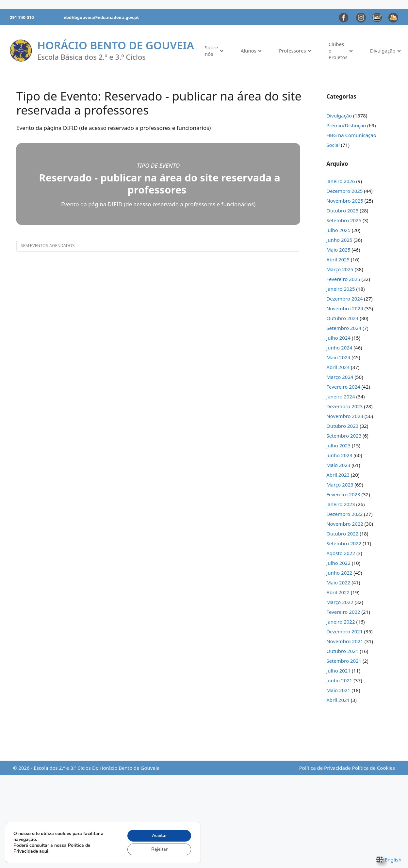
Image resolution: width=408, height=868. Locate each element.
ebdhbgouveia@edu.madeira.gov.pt (101, 17)
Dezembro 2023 (344, 406)
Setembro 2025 (344, 220)
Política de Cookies (374, 768)
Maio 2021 (338, 690)
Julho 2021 (338, 671)
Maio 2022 (338, 582)
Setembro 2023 (344, 436)
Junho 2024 (339, 348)
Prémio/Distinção (346, 125)
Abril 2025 (338, 259)
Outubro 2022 (342, 534)
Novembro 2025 (345, 201)
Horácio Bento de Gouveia (116, 45)
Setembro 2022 (344, 543)
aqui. (44, 851)
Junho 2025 (339, 240)
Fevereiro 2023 (343, 494)
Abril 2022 (338, 592)
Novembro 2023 (345, 416)
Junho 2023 (339, 455)
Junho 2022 (339, 573)
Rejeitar (159, 849)
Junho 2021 (339, 680)
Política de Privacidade (325, 768)
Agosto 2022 (341, 553)
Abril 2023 (338, 475)
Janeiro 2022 (341, 622)
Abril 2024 (338, 367)
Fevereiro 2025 (343, 279)
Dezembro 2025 (344, 191)
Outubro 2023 (342, 426)
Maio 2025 (338, 250)
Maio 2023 (338, 465)
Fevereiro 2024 (343, 387)
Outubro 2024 (342, 318)
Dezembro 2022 (344, 514)
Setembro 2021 (344, 661)
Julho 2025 (338, 230)
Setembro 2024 (344, 328)
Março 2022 (340, 602)
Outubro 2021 (342, 651)
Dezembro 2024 (344, 299)
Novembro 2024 (345, 308)
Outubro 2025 (342, 210)
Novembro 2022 (345, 524)
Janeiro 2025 (341, 289)
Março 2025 (340, 269)
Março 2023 (340, 485)
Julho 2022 (338, 563)
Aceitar (159, 836)
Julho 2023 (338, 445)
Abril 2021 (338, 700)
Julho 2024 (338, 338)
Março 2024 (340, 377)
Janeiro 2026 (341, 181)
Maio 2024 (338, 357)
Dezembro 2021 (344, 631)
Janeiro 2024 (341, 396)
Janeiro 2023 (341, 504)
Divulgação (339, 116)
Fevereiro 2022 (343, 612)
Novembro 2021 (345, 641)
